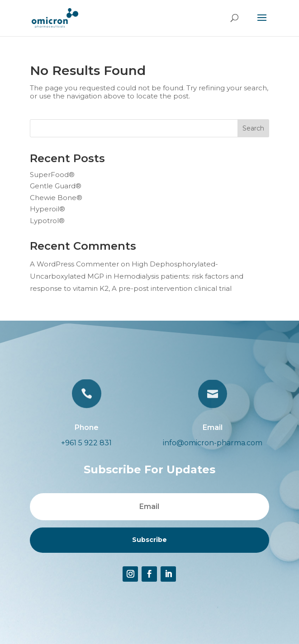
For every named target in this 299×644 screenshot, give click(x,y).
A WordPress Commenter (74, 264)
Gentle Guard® (56, 186)
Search (253, 128)
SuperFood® (52, 175)
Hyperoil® (47, 209)
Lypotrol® (47, 221)
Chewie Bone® (56, 198)
